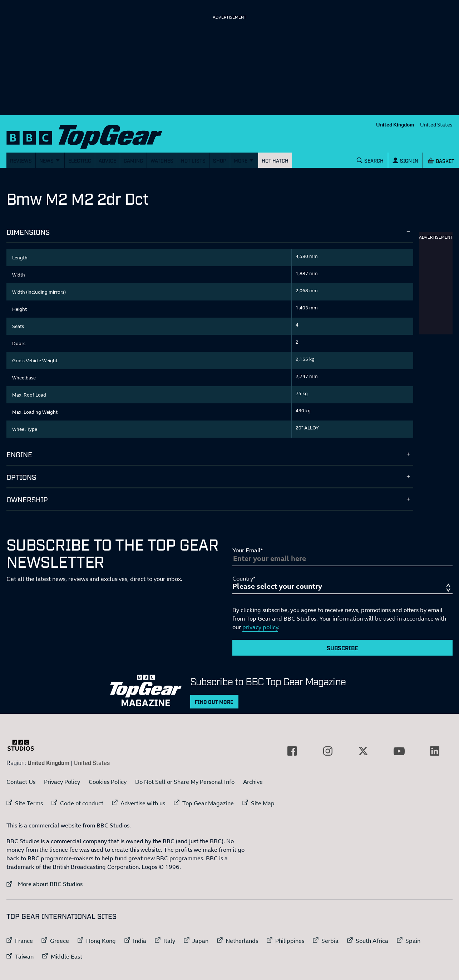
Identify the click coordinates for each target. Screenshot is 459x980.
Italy (169, 941)
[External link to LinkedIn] (435, 751)
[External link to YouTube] (399, 751)
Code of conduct (82, 803)
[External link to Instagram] (328, 751)
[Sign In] (405, 160)
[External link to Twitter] (363, 751)
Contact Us (21, 782)
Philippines (290, 941)
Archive (253, 782)
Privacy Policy (62, 782)
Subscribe (342, 648)
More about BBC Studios (45, 884)
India (140, 941)
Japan (200, 941)
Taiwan (24, 956)
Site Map (263, 803)
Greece (60, 941)
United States (436, 125)
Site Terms (29, 803)
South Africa (372, 941)
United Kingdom (395, 125)
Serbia (330, 941)
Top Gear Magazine (208, 803)
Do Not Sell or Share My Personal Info (185, 782)
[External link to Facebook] (292, 751)
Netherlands (242, 941)
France (24, 941)
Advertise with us (143, 803)
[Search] (370, 160)
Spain (413, 941)
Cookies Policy (108, 782)
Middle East (66, 956)
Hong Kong (101, 941)
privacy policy (260, 627)
